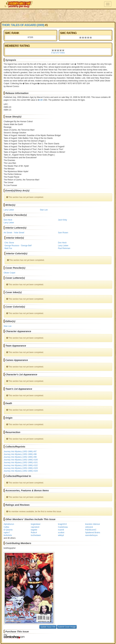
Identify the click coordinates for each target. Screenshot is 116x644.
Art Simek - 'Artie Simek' (14, 233)
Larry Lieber (9, 210)
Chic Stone (9, 243)
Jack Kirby (62, 220)
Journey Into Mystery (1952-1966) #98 (20, 454)
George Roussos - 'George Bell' (18, 246)
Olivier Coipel (9, 273)
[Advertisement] (58, 15)
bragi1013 (62, 524)
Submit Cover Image (67, 627)
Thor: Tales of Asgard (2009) (23, 25)
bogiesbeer (36, 524)
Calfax (6, 527)
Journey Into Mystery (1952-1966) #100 (21, 460)
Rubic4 (34, 533)
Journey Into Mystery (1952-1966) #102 (21, 465)
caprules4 (35, 527)
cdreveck (89, 527)
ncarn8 (61, 530)
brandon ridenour (93, 524)
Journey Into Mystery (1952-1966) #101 (21, 462)
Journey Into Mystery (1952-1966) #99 (20, 457)
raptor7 (7, 533)
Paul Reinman (64, 248)
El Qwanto (8, 530)
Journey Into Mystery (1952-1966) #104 (21, 471)
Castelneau (63, 527)
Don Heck (8, 220)
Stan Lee (44, 210)
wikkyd (61, 535)
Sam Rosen (63, 233)
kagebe (34, 530)
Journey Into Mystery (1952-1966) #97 (20, 451)
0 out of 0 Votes (58, 53)
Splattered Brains (93, 533)
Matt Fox (8, 248)
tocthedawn (36, 535)
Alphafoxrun (9, 524)
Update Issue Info (48, 627)
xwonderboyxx (91, 535)
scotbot (61, 533)
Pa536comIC (91, 530)
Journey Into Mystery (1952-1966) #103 (21, 468)
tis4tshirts (8, 535)
